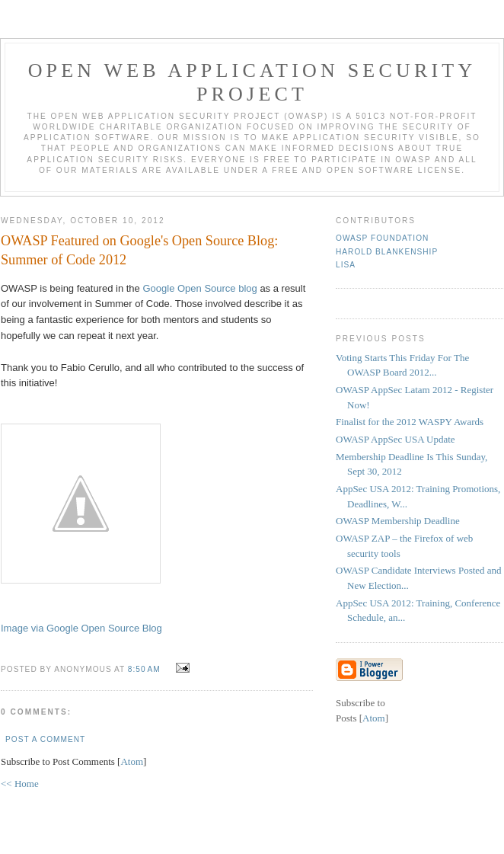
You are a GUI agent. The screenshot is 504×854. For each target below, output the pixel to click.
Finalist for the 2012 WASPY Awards (410, 422)
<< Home (20, 784)
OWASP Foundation (382, 238)
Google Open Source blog (199, 288)
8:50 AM (146, 669)
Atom (132, 761)
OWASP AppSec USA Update (396, 439)
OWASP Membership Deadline (398, 521)
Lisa (346, 265)
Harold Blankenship (387, 252)
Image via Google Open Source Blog (81, 628)
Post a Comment (45, 739)
